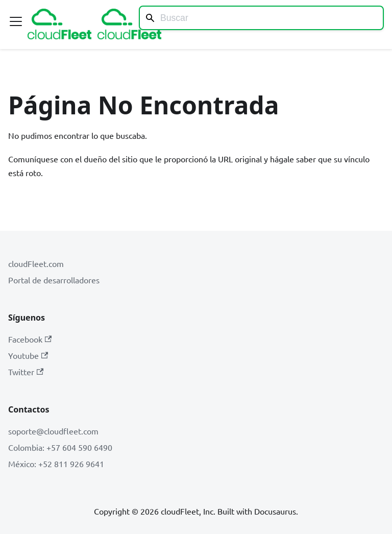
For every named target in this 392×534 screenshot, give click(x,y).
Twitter (26, 372)
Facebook (30, 339)
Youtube (28, 355)
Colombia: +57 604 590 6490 (60, 447)
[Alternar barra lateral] (16, 21)
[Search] (261, 18)
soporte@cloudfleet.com (53, 431)
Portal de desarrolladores (54, 280)
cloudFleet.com (36, 263)
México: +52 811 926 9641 (56, 464)
